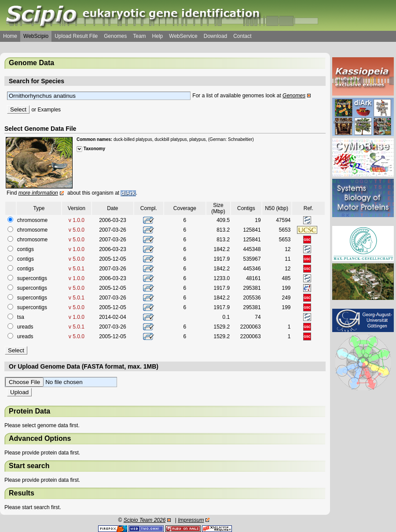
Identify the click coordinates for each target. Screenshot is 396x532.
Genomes (115, 36)
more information (38, 193)
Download (215, 36)
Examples (49, 110)
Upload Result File (76, 36)
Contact (242, 36)
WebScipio (36, 36)
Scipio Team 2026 (145, 520)
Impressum (191, 520)
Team (139, 36)
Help (158, 36)
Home (10, 36)
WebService (183, 36)
